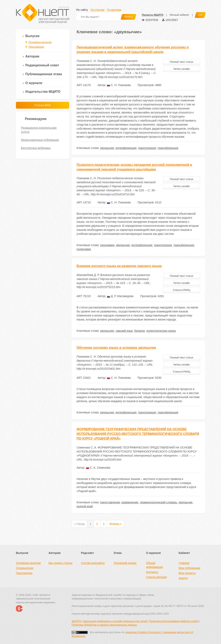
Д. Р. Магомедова (120, 296)
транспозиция (147, 148)
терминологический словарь (159, 502)
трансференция (168, 148)
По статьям (97, 10)
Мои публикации (189, 568)
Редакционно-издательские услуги (39, 130)
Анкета (183, 578)
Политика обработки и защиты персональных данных (104, 625)
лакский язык (124, 331)
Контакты (152, 572)
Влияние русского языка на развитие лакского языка (119, 266)
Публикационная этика (44, 74)
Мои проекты (187, 573)
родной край (85, 506)
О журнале (34, 83)
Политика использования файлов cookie (174, 621)
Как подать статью (60, 563)
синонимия (107, 245)
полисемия (84, 249)
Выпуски (32, 36)
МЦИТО (76, 621)
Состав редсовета (93, 563)
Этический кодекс (125, 563)
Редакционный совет (42, 65)
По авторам (114, 10)
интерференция (126, 148)
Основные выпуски (40, 42)
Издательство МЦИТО (43, 92)
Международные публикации (40, 140)
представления (110, 502)
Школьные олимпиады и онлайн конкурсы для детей (115, 621)
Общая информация (154, 565)
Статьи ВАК (43, 105)
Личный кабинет (179, 15)
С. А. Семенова (98, 468)
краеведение (130, 502)
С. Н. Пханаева (119, 85)
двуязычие (107, 148)
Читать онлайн (182, 69)
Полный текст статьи (182, 62)
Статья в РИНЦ (182, 290)
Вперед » (116, 524)
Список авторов (156, 577)
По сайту (82, 10)
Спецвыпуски (25, 568)
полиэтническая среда (161, 331)
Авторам (32, 56)
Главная (184, 563)
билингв (139, 331)
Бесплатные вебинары (36, 148)
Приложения (36, 47)
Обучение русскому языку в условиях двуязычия (116, 348)
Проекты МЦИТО (152, 15)
